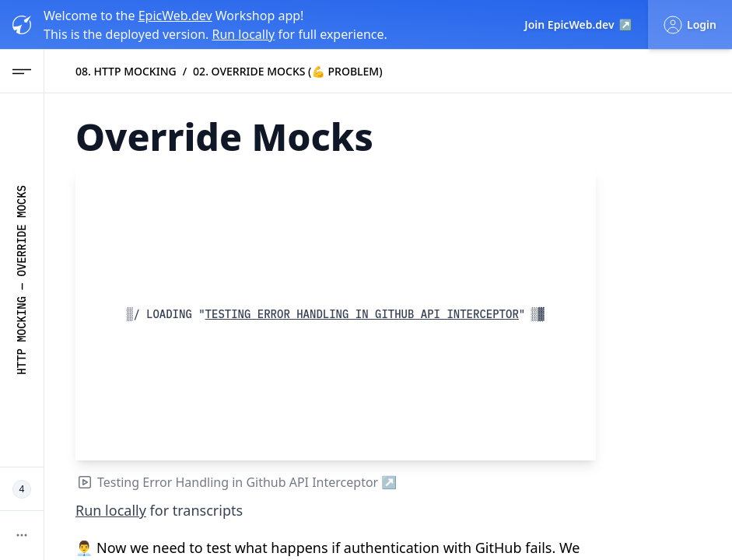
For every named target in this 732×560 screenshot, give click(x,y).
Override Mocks (22, 231)
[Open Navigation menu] (22, 72)
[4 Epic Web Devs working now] (22, 489)
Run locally (243, 34)
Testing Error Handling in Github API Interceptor (365, 314)
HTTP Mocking (22, 336)
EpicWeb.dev (175, 16)
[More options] (22, 535)
